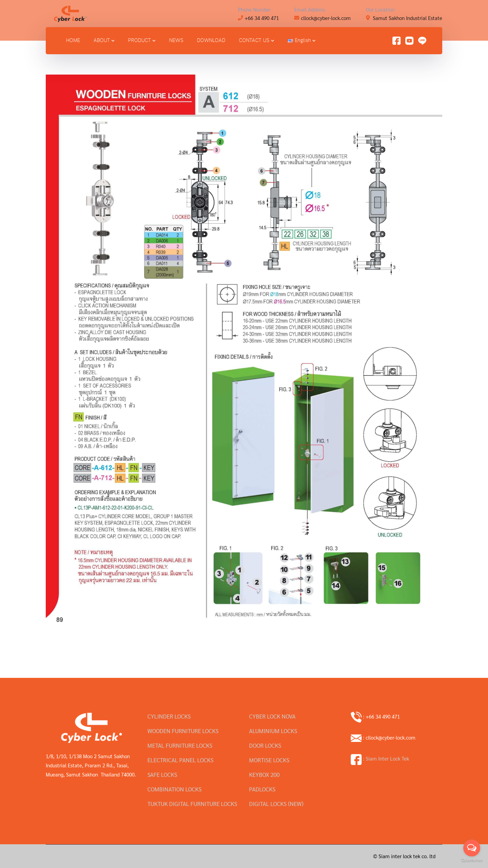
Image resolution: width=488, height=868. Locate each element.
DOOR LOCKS (265, 745)
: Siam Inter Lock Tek (380, 758)
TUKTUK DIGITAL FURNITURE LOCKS (192, 804)
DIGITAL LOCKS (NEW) (276, 804)
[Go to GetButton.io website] (472, 861)
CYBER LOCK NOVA (272, 716)
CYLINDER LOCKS (169, 716)
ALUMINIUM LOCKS (273, 731)
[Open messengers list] (472, 848)
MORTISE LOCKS (269, 760)
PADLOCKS (262, 789)
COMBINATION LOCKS (175, 789)
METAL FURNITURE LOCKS (180, 745)
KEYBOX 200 (264, 774)
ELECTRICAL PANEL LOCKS (180, 760)
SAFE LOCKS (162, 774)
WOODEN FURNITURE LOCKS (183, 731)
